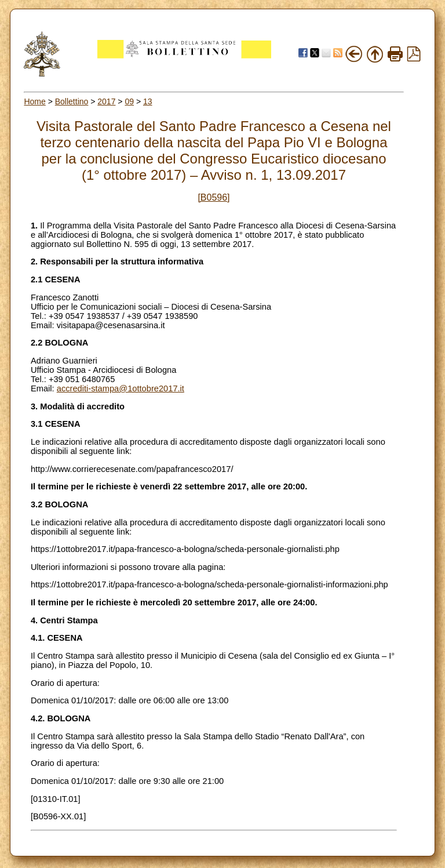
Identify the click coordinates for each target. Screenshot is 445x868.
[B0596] (214, 197)
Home (34, 101)
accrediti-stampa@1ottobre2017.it (121, 388)
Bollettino (72, 101)
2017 (106, 101)
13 (148, 101)
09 (129, 101)
